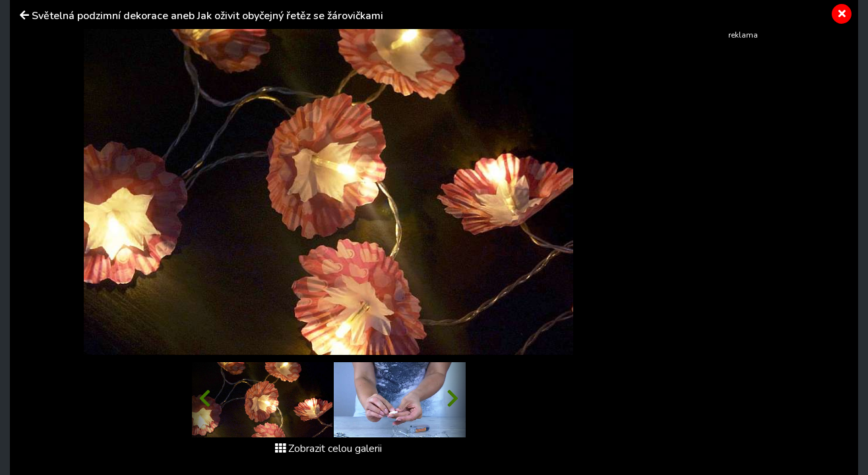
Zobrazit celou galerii (328, 449)
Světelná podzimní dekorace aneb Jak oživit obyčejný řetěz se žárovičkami (207, 16)
